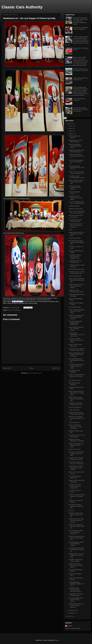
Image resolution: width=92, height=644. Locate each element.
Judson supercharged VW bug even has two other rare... (76, 280)
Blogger (57, 640)
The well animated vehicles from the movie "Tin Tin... (76, 168)
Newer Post (7, 368)
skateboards (17, 310)
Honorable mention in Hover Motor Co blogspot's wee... (75, 257)
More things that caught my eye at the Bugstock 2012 (76, 242)
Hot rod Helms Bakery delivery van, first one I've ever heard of (81, 110)
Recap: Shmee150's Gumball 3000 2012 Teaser (75, 146)
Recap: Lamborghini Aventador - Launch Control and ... (75, 427)
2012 (69, 124)
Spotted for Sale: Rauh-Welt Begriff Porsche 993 (81, 70)
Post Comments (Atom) (35, 373)
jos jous (11, 308)
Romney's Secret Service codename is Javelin (76, 459)
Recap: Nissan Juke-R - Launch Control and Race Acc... (76, 226)
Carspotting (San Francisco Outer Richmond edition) (75, 590)
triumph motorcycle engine (77, 269)
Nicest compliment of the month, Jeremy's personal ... (76, 605)
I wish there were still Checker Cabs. (75, 262)
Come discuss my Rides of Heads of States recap (77, 350)
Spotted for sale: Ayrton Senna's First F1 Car (76, 404)
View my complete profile (73, 628)
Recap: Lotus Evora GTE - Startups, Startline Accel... (77, 445)
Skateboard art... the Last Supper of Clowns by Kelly (76, 555)
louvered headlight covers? (74, 193)
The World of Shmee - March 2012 (75, 477)
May (70, 128)
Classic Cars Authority (22, 7)
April (71, 131)
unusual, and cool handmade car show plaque (75, 198)
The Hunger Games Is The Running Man (77, 436)
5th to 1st (71, 510)
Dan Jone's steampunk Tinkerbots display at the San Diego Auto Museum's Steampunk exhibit (81, 21)
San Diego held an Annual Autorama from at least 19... (76, 550)
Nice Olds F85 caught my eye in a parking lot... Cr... (76, 162)
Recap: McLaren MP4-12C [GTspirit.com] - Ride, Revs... (77, 234)
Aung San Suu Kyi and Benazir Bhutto (75, 141)
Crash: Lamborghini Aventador (79, 99)
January (72, 613)
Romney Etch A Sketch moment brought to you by (76, 418)
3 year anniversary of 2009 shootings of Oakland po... (77, 496)
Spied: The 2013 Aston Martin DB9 (75, 345)
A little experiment (74, 410)
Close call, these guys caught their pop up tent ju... (76, 156)
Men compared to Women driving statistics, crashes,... (76, 544)
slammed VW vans (74, 206)
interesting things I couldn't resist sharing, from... (77, 273)
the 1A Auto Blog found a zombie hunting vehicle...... (76, 600)
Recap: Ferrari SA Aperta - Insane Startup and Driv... (77, 182)
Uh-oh (71, 230)
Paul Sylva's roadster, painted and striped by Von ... (76, 506)
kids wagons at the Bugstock (74, 371)
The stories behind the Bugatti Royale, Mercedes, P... (75, 323)
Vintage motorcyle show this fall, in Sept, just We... (76, 515)
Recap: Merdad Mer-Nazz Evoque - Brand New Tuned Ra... (76, 355)
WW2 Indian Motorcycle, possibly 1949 (81, 79)
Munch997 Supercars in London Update (76, 560)
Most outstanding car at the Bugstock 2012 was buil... (76, 360)
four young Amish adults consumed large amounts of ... (76, 532)
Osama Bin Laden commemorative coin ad (77, 177)
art (8, 310)
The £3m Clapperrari (75, 407)
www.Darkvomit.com (18, 302)
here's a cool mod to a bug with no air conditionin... (77, 212)
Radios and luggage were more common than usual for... (76, 317)
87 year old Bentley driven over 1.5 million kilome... (77, 203)
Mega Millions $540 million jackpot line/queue (77, 151)
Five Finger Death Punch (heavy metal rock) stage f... (76, 366)
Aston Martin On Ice (75, 449)
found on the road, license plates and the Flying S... (76, 376)
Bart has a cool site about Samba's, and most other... (76, 454)
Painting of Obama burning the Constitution (77, 440)
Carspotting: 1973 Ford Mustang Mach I (76, 595)
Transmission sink (74, 422)
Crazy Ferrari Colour (75, 238)
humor (11, 310)
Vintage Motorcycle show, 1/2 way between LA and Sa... (76, 521)
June (71, 126)
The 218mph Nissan (75, 307)
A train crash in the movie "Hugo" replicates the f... (77, 173)
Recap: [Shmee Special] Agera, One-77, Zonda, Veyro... (76, 393)
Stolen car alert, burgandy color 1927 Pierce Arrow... (76, 311)
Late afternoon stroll (75, 380)
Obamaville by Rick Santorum (74, 384)
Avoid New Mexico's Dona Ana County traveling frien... (76, 538)
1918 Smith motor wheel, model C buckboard (81, 28)
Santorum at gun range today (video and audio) (76, 413)
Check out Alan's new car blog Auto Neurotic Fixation (76, 286)
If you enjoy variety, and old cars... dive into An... (77, 463)
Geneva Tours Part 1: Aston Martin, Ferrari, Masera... (76, 565)
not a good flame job (75, 276)
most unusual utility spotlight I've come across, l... (75, 188)
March (71, 134)
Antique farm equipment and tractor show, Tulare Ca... (77, 526)
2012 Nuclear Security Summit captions (75, 221)
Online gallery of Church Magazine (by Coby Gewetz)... (76, 468)
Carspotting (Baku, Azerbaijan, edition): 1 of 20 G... (77, 584)
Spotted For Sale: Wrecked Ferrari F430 (76, 291)
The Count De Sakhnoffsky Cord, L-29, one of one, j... (77, 335)
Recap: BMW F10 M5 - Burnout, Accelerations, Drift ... (76, 399)
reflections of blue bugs (76, 209)
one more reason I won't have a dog (76, 216)
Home (32, 368)
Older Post (56, 368)
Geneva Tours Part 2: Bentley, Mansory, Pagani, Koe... (75, 486)
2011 (69, 616)
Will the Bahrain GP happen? (75, 137)
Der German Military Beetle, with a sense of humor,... (76, 340)
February (72, 610)
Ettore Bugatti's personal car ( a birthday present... (76, 329)
